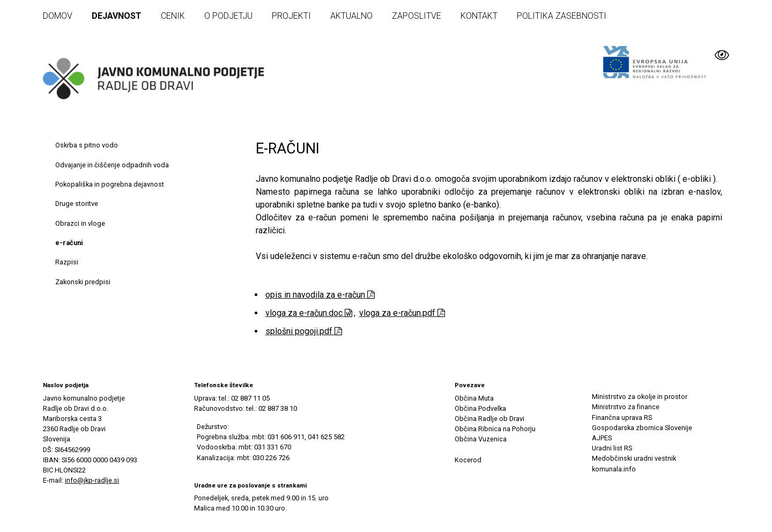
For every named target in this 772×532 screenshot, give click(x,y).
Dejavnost (117, 16)
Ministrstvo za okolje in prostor (640, 397)
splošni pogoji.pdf (304, 331)
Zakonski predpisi (83, 282)
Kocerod (468, 460)
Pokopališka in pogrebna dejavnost (110, 184)
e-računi (69, 243)
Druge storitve (77, 204)
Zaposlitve (417, 16)
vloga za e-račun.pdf (402, 313)
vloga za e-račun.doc (309, 313)
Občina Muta (474, 398)
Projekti (291, 16)
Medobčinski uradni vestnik (634, 458)
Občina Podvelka (480, 408)
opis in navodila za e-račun (320, 295)
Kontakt (479, 16)
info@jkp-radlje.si (92, 480)
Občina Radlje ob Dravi (489, 419)
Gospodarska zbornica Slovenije (642, 428)
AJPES (602, 438)
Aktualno (351, 16)
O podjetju (228, 16)
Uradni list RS (612, 448)
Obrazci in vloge (80, 223)
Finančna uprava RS (622, 418)
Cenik (173, 16)
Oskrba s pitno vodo (87, 145)
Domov (58, 16)
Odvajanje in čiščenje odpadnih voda (112, 165)
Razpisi (67, 262)
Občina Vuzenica (481, 439)
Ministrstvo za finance (626, 407)
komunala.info (614, 469)
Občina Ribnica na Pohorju (495, 429)
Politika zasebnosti (562, 16)
